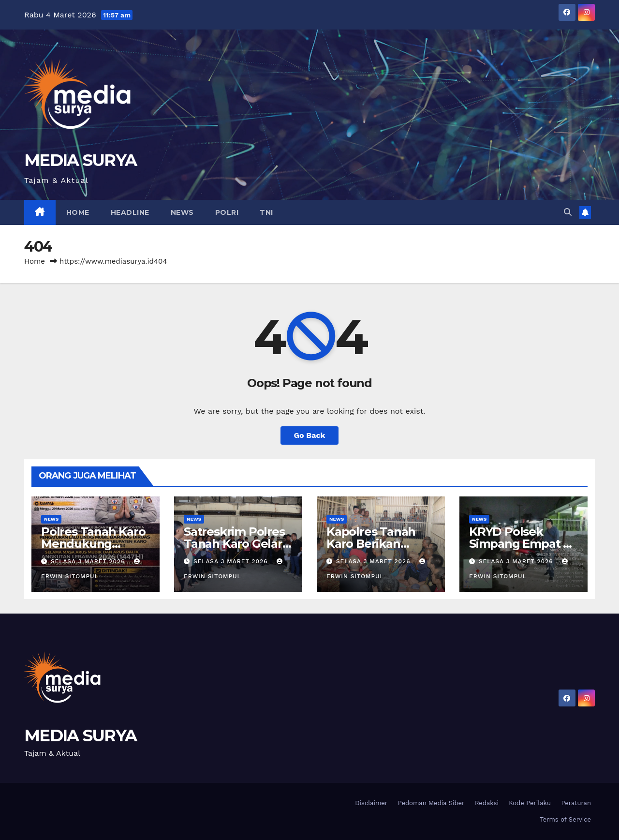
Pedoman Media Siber (431, 803)
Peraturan (576, 803)
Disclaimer (371, 803)
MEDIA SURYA (80, 160)
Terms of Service (565, 819)
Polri (227, 212)
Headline (130, 212)
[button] (568, 212)
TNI (266, 212)
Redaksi (487, 803)
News (182, 212)
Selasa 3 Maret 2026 (89, 561)
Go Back (310, 435)
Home (78, 212)
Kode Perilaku (530, 803)
